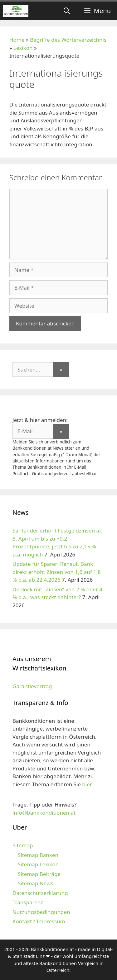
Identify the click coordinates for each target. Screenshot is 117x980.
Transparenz (28, 902)
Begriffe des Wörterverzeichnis (68, 40)
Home (17, 40)
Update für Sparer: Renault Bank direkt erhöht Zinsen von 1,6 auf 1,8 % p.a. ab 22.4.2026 (57, 572)
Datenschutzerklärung (40, 893)
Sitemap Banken (38, 855)
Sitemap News (35, 883)
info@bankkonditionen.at (44, 813)
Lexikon (23, 48)
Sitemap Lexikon (38, 864)
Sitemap (23, 845)
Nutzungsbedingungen (41, 912)
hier (87, 784)
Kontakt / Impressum (39, 921)
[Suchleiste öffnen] (67, 11)
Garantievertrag (32, 686)
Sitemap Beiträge (39, 874)
